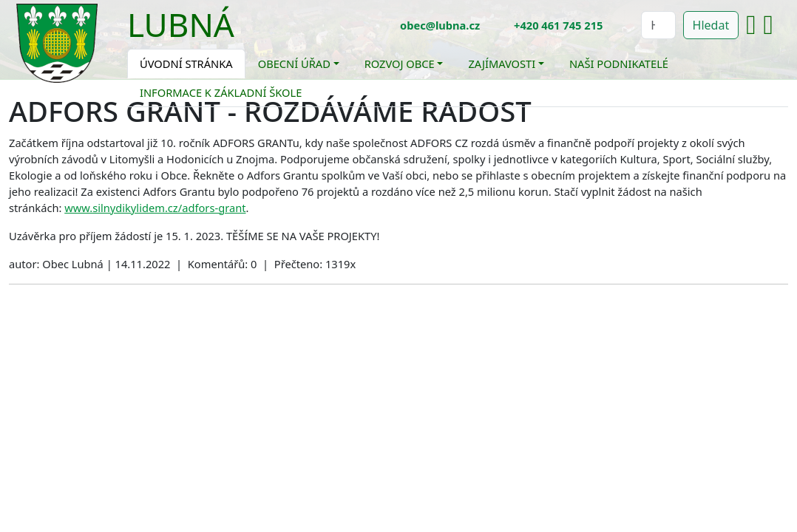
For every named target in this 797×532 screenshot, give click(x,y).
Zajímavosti (502, 64)
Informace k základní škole (221, 92)
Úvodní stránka (186, 64)
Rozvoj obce (400, 64)
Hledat (711, 25)
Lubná (181, 24)
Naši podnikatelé (619, 64)
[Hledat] (658, 25)
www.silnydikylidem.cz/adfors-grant (155, 208)
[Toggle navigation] (245, 34)
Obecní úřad (294, 64)
